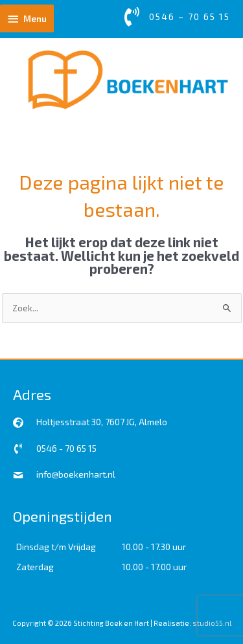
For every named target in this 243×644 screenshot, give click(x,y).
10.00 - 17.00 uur (154, 567)
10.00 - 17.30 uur (154, 547)
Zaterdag (35, 567)
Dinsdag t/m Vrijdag (56, 547)
